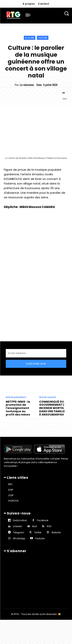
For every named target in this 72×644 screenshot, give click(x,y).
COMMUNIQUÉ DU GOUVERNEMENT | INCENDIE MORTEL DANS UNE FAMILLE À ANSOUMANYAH (52, 408)
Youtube (40, 538)
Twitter (38, 532)
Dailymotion (20, 520)
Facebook (43, 520)
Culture (43, 38)
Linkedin (18, 526)
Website (56, 532)
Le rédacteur (27, 85)
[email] (36, 353)
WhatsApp (19, 538)
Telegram (19, 532)
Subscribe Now (36, 364)
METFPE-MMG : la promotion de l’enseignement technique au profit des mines (18, 408)
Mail (34, 526)
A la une (30, 38)
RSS (49, 526)
